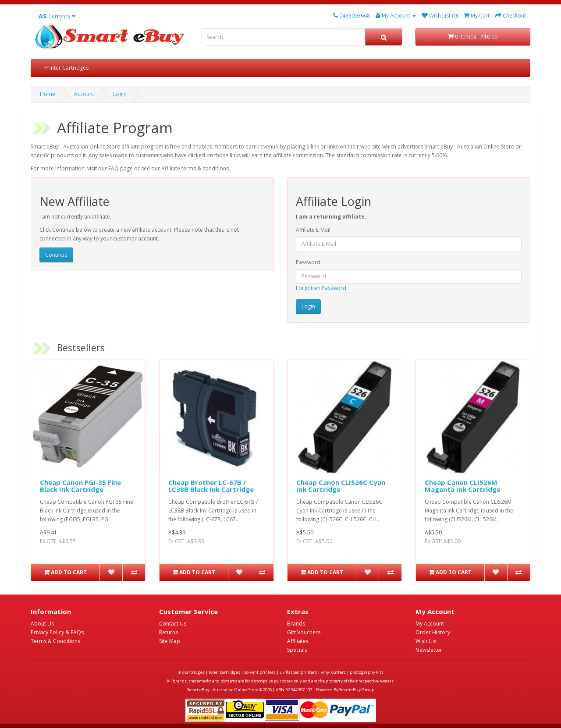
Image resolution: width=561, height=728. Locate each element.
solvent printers (260, 672)
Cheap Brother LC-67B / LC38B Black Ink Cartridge (211, 486)
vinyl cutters (333, 672)
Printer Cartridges (66, 68)
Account (84, 94)
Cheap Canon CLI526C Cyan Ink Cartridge (341, 486)
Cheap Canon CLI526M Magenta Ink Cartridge (463, 486)
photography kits (367, 672)
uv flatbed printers (298, 672)
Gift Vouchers (304, 632)
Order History (433, 632)
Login (120, 94)
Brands (296, 624)
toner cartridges (224, 672)
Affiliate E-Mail (313, 230)
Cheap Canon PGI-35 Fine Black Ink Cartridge (80, 486)
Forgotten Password (321, 288)
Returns (169, 632)
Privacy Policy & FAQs (57, 632)
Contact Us (173, 624)
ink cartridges (191, 672)
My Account (430, 624)
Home (48, 94)
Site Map (170, 641)
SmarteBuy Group (357, 690)
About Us (42, 624)
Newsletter (429, 650)
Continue (56, 255)
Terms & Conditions (55, 641)
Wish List (426, 641)
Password (308, 262)
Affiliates (298, 641)
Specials (297, 650)
